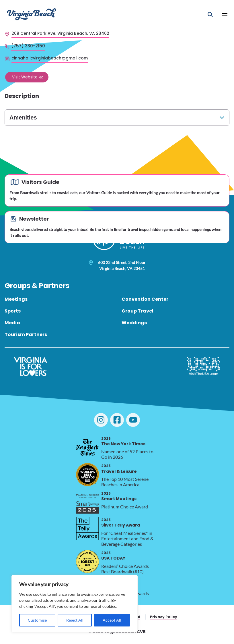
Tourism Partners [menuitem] (26, 334)
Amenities (23, 117)
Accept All (112, 620)
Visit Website (25, 77)
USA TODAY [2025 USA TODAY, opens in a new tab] (113, 556)
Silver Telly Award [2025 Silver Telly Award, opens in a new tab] (121, 523)
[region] (75, 604)
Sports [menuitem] (13, 311)
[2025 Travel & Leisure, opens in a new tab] (87, 475)
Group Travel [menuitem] (138, 311)
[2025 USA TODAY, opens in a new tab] (87, 562)
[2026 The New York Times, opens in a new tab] (87, 447)
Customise (37, 620)
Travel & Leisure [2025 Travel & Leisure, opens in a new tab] (119, 469)
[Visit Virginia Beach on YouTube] (133, 420)
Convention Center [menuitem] (145, 299)
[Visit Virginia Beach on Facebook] (117, 420)
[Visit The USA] (203, 367)
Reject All (75, 620)
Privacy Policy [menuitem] (164, 617)
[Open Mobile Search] (210, 14)
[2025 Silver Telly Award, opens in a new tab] (87, 529)
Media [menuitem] (12, 323)
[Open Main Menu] (225, 14)
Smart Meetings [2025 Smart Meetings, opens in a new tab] (119, 496)
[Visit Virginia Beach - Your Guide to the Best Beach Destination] (32, 14)
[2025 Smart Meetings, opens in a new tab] (87, 502)
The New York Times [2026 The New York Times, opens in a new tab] (123, 441)
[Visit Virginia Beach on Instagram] (101, 420)
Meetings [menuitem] (16, 299)
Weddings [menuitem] (134, 323)
